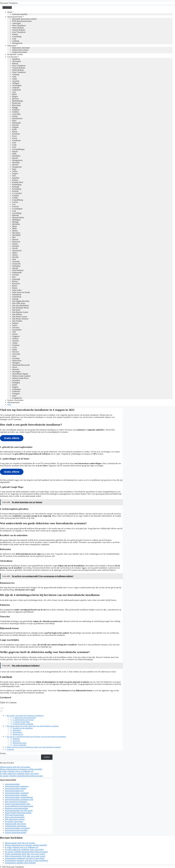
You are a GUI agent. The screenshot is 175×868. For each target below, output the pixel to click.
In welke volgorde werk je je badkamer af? (17, 771)
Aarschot (16, 81)
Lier (14, 204)
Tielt (14, 332)
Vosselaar (16, 358)
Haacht (15, 151)
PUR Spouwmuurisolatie (22, 21)
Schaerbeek (17, 297)
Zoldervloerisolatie (20, 52)
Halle (14, 154)
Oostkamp (16, 266)
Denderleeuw (17, 118)
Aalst (14, 77)
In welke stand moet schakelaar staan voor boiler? (19, 774)
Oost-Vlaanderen (19, 32)
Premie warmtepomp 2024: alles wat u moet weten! (25, 854)
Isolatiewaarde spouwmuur (15, 824)
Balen (14, 94)
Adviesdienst (17, 732)
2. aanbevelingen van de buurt (23, 720)
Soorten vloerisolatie (15, 400)
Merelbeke (16, 235)
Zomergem (16, 389)
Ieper (14, 169)
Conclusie (10, 749)
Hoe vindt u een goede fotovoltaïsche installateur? (25, 715)
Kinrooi (15, 180)
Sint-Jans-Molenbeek (21, 306)
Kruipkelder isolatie (15, 54)
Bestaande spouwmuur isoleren (24, 19)
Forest (15, 138)
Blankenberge (18, 101)
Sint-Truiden (17, 321)
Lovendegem (17, 209)
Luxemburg (17, 37)
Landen (15, 198)
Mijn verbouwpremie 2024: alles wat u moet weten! (25, 856)
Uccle (14, 347)
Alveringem (17, 85)
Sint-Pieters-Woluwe (20, 319)
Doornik (15, 125)
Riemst (15, 281)
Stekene (15, 323)
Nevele (15, 248)
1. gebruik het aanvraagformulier (24, 718)
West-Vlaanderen (19, 25)
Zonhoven (16, 391)
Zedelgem (16, 383)
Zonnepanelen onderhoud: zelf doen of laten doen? (25, 858)
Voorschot (16, 741)
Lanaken (16, 195)
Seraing (15, 299)
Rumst (15, 288)
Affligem (16, 83)
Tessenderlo (17, 330)
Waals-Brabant (18, 28)
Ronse (15, 286)
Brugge (15, 107)
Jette (14, 176)
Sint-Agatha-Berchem (21, 301)
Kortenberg (17, 189)
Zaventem (16, 380)
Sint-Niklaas (17, 314)
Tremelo (15, 341)
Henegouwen (17, 43)
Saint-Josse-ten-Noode (21, 292)
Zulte (14, 396)
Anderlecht (17, 90)
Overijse (15, 275)
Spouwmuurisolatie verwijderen (17, 828)
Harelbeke (16, 156)
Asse (14, 92)
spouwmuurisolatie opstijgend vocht (19, 799)
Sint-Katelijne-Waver (21, 308)
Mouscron (16, 242)
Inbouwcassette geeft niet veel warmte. (15, 767)
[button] (61, 709)
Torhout (15, 339)
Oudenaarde (17, 273)
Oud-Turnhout (18, 270)
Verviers (15, 352)
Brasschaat (16, 105)
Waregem (16, 363)
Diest (14, 121)
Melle (14, 228)
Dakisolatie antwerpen (21, 48)
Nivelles (15, 257)
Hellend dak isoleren (20, 50)
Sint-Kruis (16, 310)
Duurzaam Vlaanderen (9, 3)
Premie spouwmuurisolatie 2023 (18, 804)
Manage (15, 222)
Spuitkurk (16, 59)
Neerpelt (16, 246)
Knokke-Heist (18, 182)
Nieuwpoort (17, 251)
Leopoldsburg (18, 200)
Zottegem (16, 394)
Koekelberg (17, 184)
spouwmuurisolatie (12, 784)
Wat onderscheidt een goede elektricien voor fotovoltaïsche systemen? (33, 726)
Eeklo (14, 129)
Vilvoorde (16, 354)
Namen (15, 34)
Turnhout (16, 345)
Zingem (15, 387)
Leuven (15, 202)
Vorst (14, 356)
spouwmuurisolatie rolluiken (16, 795)
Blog (9, 405)
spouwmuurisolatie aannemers (17, 786)
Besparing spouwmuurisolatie (17, 808)
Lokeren (15, 206)
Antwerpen (17, 23)
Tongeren (16, 336)
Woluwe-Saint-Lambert (21, 376)
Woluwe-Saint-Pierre (20, 378)
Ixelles (15, 171)
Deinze (15, 116)
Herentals (16, 162)
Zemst (15, 385)
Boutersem (16, 103)
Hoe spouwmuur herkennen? (16, 802)
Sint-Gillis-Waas (19, 303)
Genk (14, 145)
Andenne (16, 88)
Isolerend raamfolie (20, 14)
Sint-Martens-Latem (20, 312)
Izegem (15, 173)
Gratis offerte (12, 438)
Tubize (15, 343)
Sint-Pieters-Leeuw (20, 317)
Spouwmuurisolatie (16, 17)
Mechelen (16, 224)
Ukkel (15, 350)
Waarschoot (17, 361)
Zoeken (3, 753)
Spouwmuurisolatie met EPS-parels (19, 810)
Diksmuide (16, 123)
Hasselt (15, 158)
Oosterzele (16, 264)
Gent (14, 147)
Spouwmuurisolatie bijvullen (16, 830)
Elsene (15, 132)
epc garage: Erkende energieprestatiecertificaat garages (21, 776)
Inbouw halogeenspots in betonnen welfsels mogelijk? (21, 769)
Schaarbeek (17, 295)
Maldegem (16, 220)
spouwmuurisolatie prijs (14, 791)
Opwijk (15, 268)
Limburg (16, 41)
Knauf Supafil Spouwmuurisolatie (18, 813)
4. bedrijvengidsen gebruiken (23, 724)
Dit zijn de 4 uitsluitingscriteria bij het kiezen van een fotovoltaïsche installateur (36, 736)
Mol (14, 237)
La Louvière (17, 193)
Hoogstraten (17, 167)
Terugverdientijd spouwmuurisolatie (19, 806)
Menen (15, 231)
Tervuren (16, 328)
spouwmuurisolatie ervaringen (17, 793)
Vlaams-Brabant (19, 30)
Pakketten (16, 739)
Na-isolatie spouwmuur (14, 821)
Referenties (17, 730)
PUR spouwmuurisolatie (14, 815)
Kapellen (16, 178)
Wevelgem (16, 372)
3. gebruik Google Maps (21, 722)
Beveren (15, 99)
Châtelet (15, 112)
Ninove (15, 255)
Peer (14, 277)
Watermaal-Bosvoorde (21, 365)
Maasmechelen (18, 217)
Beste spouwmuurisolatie (15, 817)
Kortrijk (15, 191)
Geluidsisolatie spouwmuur (16, 826)
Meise (15, 226)
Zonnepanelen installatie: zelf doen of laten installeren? (27, 860)
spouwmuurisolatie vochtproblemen (19, 797)
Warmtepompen (14, 402)
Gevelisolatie (13, 57)
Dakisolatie (13, 46)
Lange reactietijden (20, 745)
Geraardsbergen (18, 149)
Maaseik (15, 215)
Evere (14, 136)
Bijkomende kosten (20, 743)
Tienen (15, 334)
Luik (14, 39)
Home (11, 12)
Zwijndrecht (17, 398)
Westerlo (16, 369)
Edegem (15, 127)
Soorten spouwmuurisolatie (16, 832)
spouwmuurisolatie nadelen (16, 788)
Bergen (15, 96)
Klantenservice (18, 734)
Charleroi (16, 110)
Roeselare (16, 284)
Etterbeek (16, 134)
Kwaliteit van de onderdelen (23, 728)
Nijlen (15, 253)
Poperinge (16, 279)
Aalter (15, 79)
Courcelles (16, 114)
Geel (14, 143)
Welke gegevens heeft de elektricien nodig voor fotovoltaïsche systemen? (34, 747)
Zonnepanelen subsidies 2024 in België (20, 863)
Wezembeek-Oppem (20, 374)
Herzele (15, 165)
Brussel (15, 63)
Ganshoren (16, 140)
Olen (14, 259)
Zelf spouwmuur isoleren (15, 819)
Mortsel (15, 240)
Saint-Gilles (17, 290)
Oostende (16, 262)
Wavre (15, 367)
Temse (15, 325)
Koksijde (16, 187)
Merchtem (16, 233)
